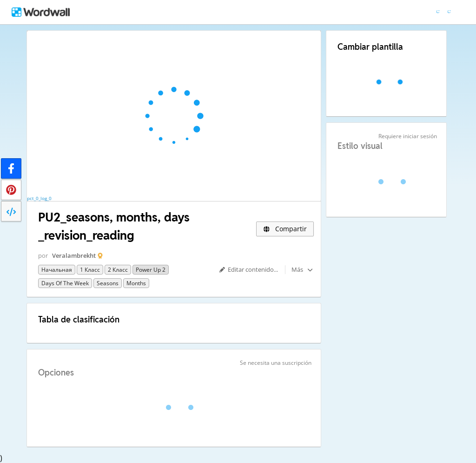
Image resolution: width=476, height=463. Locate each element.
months (136, 283)
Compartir (285, 229)
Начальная (57, 270)
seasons (108, 283)
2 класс (118, 270)
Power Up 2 (151, 270)
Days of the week (65, 283)
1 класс (90, 270)
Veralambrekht (74, 255)
